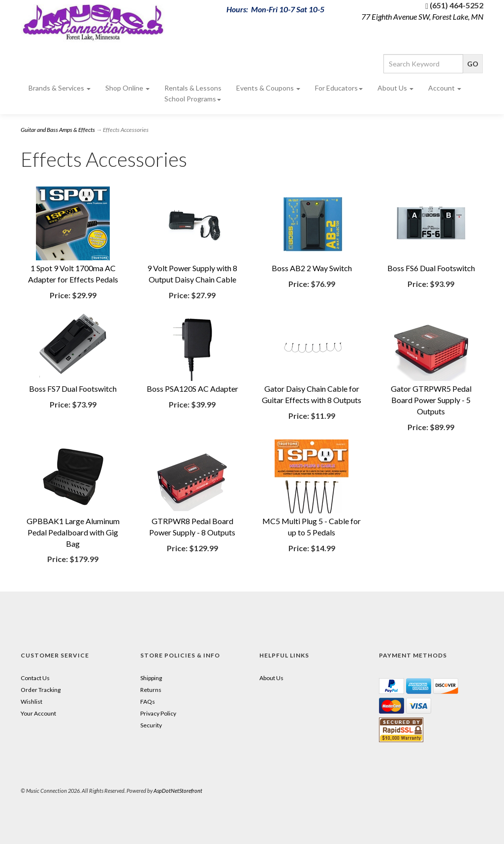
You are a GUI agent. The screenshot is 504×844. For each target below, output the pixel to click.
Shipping (151, 678)
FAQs (148, 702)
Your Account (38, 713)
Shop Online (127, 88)
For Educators (339, 88)
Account (445, 88)
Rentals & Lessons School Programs (193, 93)
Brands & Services (60, 88)
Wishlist (31, 702)
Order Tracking (41, 690)
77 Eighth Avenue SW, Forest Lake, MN (422, 16)
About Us (395, 88)
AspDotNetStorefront (178, 791)
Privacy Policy (158, 713)
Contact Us (35, 678)
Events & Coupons (268, 88)
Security (151, 725)
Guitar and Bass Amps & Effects (58, 130)
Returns (151, 690)
